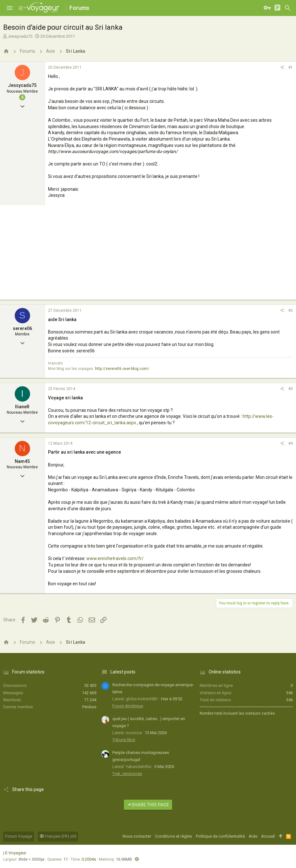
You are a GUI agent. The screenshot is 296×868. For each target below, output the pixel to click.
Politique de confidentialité (220, 836)
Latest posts (123, 672)
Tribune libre (124, 740)
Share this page (148, 805)
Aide (253, 836)
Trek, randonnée (127, 774)
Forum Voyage (19, 836)
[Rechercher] (288, 8)
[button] (10, 8)
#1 (291, 67)
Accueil (268, 836)
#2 (291, 311)
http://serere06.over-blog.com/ (122, 369)
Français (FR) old (58, 836)
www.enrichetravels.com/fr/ (115, 558)
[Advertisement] (148, 255)
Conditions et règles (173, 836)
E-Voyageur (16, 853)
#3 (291, 389)
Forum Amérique (128, 706)
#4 (291, 443)
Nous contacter (137, 836)
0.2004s (89, 859)
